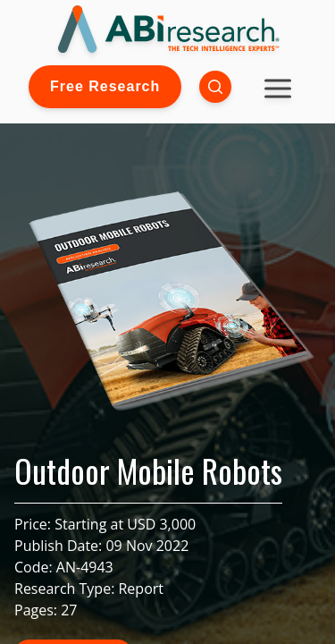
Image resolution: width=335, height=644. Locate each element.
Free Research (105, 86)
